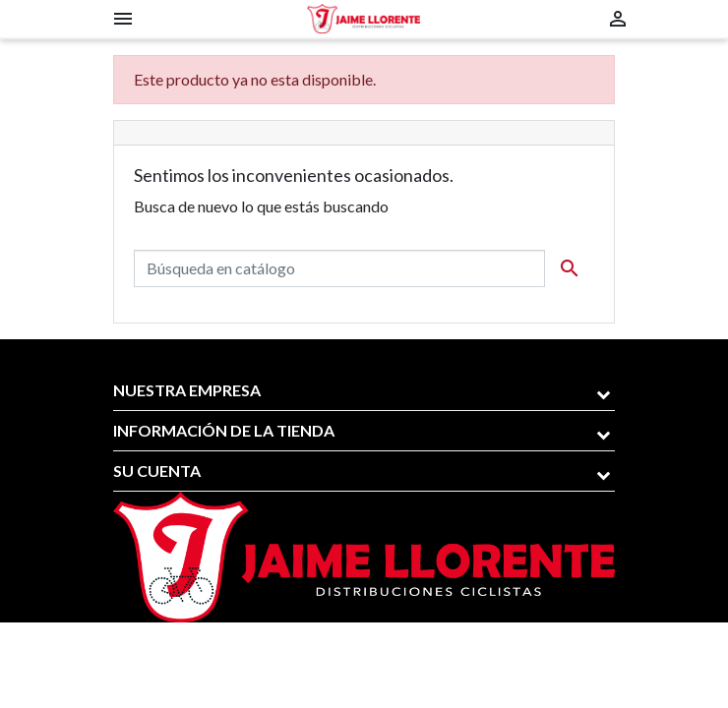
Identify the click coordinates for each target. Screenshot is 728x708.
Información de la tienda (224, 430)
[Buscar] (339, 268)
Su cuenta (157, 471)
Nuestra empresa (187, 390)
